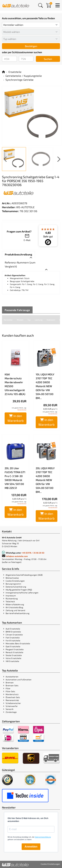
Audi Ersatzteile (13, 629)
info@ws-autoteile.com (17, 556)
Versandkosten (22, 410)
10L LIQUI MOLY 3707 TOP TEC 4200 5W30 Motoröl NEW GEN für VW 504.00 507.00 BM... (45, 386)
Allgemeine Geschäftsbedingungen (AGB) (24, 575)
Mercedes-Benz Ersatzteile (18, 643)
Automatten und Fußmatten (19, 680)
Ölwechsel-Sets (13, 697)
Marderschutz (12, 694)
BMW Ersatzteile (13, 632)
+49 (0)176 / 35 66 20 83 (33, 553)
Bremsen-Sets (12, 685)
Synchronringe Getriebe (20, 80)
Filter (8, 688)
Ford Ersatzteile (13, 640)
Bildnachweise (12, 578)
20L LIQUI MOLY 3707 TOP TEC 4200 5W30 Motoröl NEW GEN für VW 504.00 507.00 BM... (45, 480)
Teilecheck (10, 601)
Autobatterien (12, 677)
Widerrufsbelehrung (15, 604)
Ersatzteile (15, 72)
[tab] (18, 254)
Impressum (11, 596)
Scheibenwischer (13, 703)
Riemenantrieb (12, 700)
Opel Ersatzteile (13, 646)
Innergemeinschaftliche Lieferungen (22, 593)
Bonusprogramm (13, 584)
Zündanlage (11, 712)
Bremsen (10, 682)
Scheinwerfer (12, 706)
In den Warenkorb (16, 418)
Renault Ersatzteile (14, 652)
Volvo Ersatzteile (13, 658)
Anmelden (31, 847)
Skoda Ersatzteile (14, 655)
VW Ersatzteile (12, 661)
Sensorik (10, 709)
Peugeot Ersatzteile (15, 649)
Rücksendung (12, 598)
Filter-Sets (10, 691)
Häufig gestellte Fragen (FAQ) (19, 590)
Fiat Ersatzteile (13, 638)
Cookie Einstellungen (15, 581)
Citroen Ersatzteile (14, 635)
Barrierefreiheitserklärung (18, 613)
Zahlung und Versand (15, 610)
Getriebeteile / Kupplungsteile (24, 76)
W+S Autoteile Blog (14, 607)
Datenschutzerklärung (16, 587)
